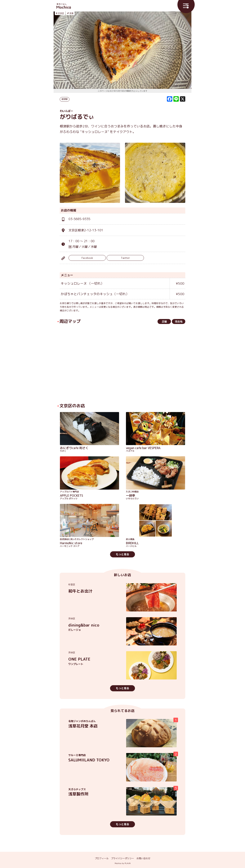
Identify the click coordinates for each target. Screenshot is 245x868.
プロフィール (102, 858)
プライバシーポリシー (122, 858)
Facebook (87, 258)
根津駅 (65, 99)
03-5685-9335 (79, 219)
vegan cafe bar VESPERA (156, 449)
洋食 (71, 13)
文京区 (61, 13)
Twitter (125, 258)
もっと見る (122, 554)
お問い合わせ (143, 858)
